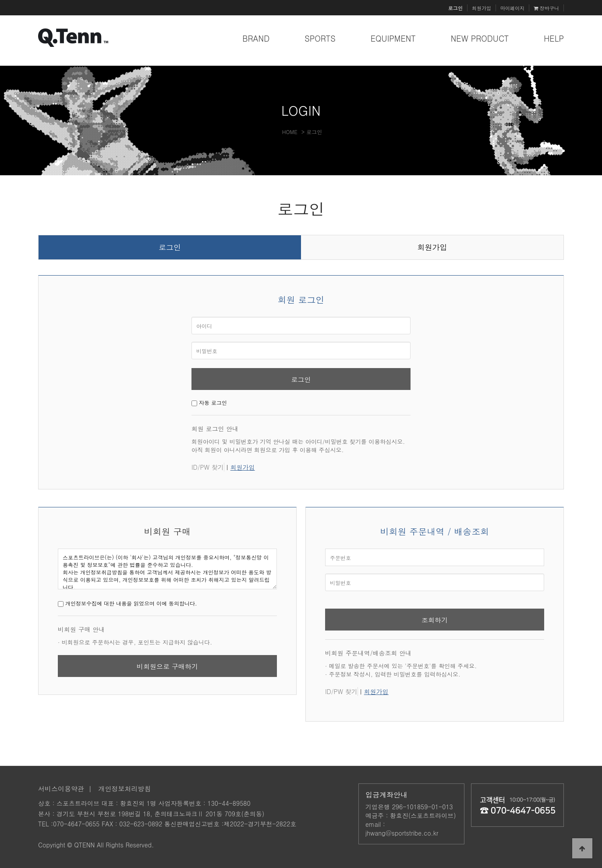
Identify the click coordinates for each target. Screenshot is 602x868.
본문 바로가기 (0, 0)
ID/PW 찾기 (208, 467)
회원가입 (482, 8)
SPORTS (320, 38)
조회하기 (435, 620)
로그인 (170, 247)
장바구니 (546, 8)
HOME (290, 132)
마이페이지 (512, 8)
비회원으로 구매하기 (167, 666)
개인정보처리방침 (125, 788)
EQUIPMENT (393, 38)
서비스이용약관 (61, 788)
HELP (554, 38)
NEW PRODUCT (480, 38)
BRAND (256, 38)
